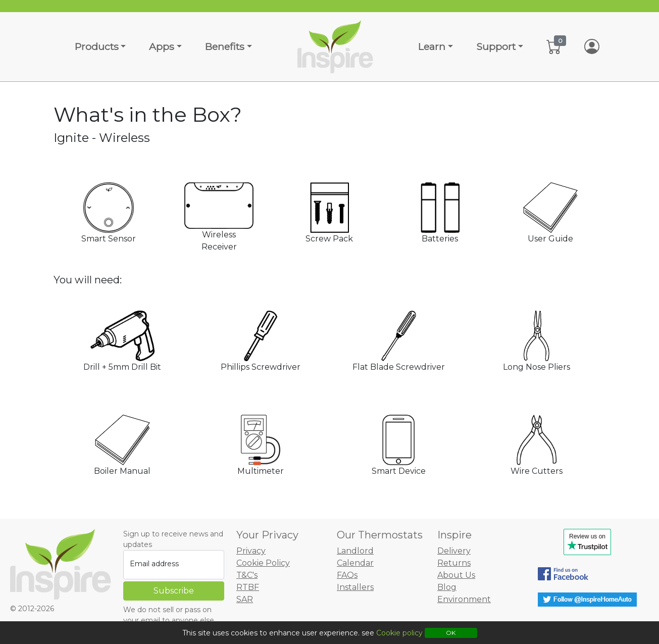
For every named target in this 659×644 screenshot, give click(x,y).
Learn (432, 46)
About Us (456, 575)
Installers (355, 587)
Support (496, 46)
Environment (464, 599)
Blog (447, 587)
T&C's (247, 575)
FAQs (347, 575)
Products (97, 46)
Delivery (454, 551)
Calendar (355, 563)
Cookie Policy (263, 563)
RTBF (248, 587)
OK (451, 633)
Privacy (251, 551)
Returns (454, 563)
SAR (245, 599)
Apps (162, 46)
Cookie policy (399, 633)
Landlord (355, 551)
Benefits (225, 46)
